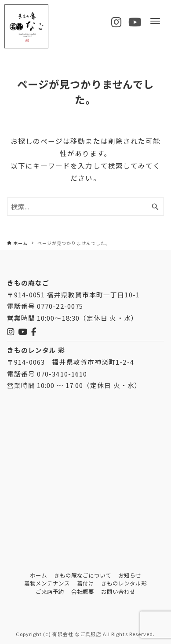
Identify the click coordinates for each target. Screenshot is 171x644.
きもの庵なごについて (83, 575)
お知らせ (130, 575)
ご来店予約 (50, 592)
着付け (85, 583)
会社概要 (83, 592)
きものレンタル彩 (124, 583)
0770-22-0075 (60, 306)
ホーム (38, 575)
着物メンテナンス (47, 583)
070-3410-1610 (62, 374)
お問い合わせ (118, 592)
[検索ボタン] (155, 207)
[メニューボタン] (155, 21)
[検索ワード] (86, 207)
